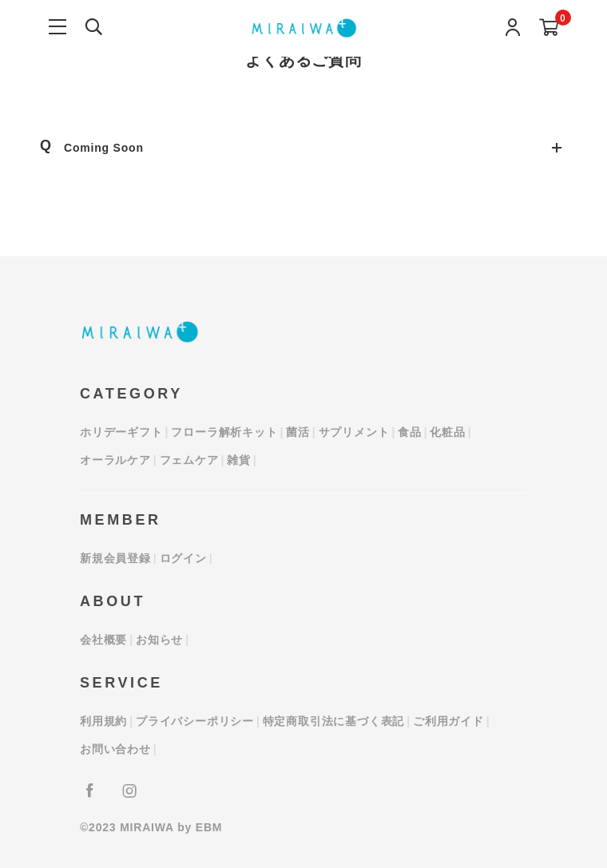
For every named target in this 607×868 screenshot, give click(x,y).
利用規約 (103, 721)
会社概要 (103, 640)
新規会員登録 (115, 558)
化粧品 (447, 432)
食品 (410, 432)
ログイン (183, 558)
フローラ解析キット (224, 432)
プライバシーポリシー (195, 721)
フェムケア (189, 460)
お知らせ (159, 640)
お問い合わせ (115, 749)
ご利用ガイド (448, 721)
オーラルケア (115, 460)
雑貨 (239, 460)
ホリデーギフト (121, 432)
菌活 (298, 432)
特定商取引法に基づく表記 (334, 721)
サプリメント (354, 432)
